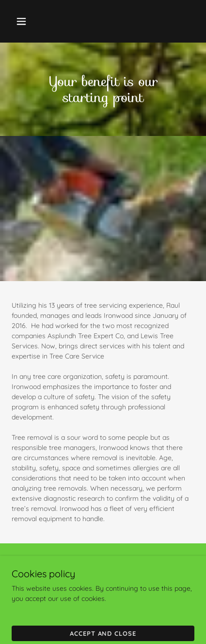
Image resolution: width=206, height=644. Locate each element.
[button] (23, 21)
